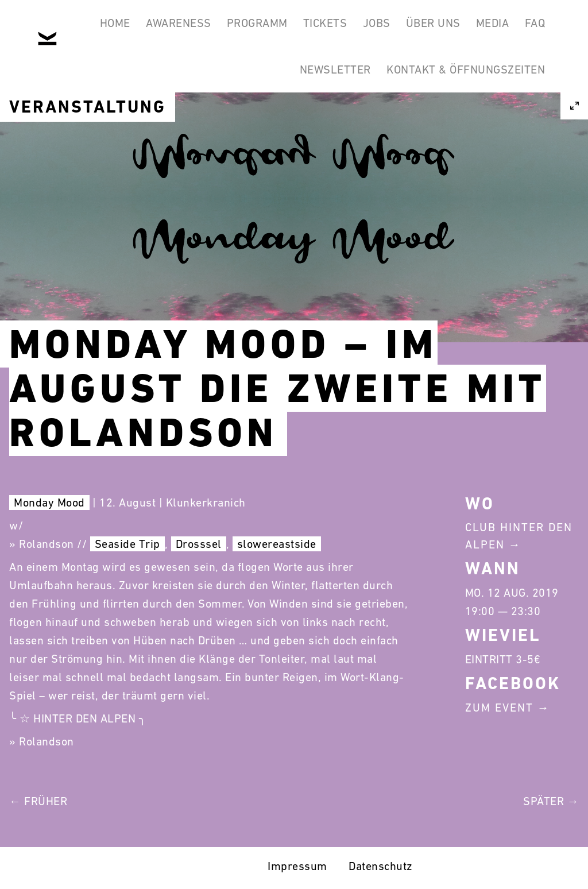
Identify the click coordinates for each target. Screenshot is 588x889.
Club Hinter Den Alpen (519, 536)
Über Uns (460, 28)
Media (526, 28)
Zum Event (499, 708)
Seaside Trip (127, 544)
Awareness (182, 28)
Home (113, 28)
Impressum (297, 866)
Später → (551, 801)
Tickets (341, 28)
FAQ (260, 83)
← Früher (38, 801)
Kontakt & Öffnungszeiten (463, 83)
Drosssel (199, 544)
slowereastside (277, 544)
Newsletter (327, 83)
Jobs (398, 28)
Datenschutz (381, 866)
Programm (266, 28)
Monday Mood (49, 503)
